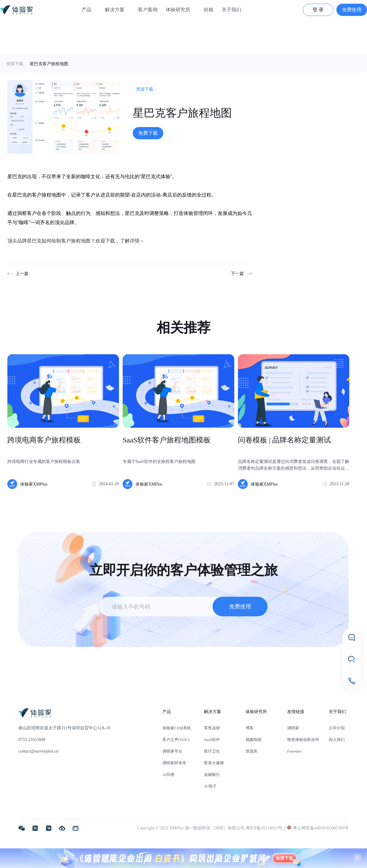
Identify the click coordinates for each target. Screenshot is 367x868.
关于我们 (234, 10)
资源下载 (15, 64)
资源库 (252, 751)
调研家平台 (172, 751)
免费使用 (352, 10)
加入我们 (337, 740)
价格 (209, 10)
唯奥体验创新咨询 (303, 740)
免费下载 (148, 133)
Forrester (294, 751)
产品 (89, 10)
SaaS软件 (212, 740)
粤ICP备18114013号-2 (266, 828)
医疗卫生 (212, 751)
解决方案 (117, 10)
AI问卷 (169, 774)
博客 (250, 728)
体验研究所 (180, 10)
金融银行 (212, 774)
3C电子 (210, 786)
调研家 (293, 728)
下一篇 (237, 274)
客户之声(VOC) (176, 740)
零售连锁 (212, 728)
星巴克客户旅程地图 (49, 64)
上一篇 (22, 274)
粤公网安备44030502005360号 (318, 828)
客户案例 (148, 10)
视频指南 (254, 740)
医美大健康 (214, 763)
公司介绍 (337, 728)
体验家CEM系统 (177, 728)
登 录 (318, 10)
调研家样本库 (174, 763)
